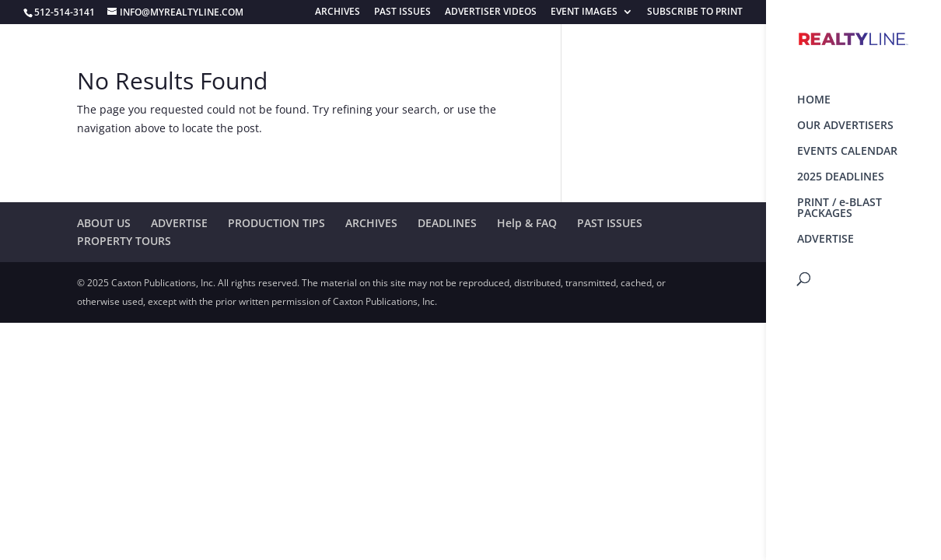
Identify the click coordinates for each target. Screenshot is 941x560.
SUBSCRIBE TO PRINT (695, 12)
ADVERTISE (826, 240)
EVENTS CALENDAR (847, 152)
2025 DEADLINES (841, 177)
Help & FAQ (527, 223)
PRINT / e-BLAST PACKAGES (840, 208)
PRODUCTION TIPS (276, 223)
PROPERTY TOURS (124, 241)
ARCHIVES (338, 12)
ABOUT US (104, 223)
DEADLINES (447, 223)
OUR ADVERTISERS (845, 126)
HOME (814, 100)
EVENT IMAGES (584, 12)
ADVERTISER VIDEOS (491, 12)
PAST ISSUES (402, 12)
